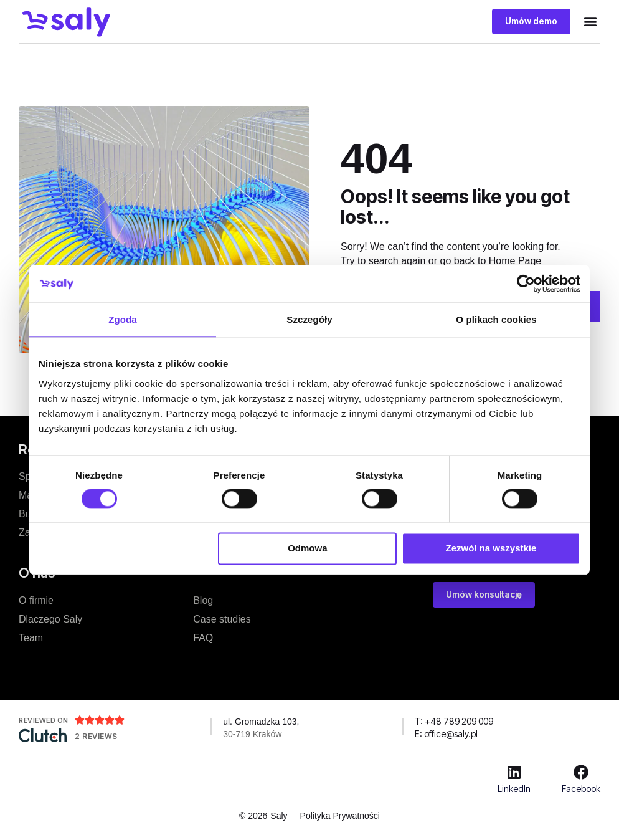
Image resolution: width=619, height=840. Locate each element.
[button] (590, 21)
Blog (203, 600)
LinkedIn (514, 788)
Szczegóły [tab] (309, 319)
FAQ (203, 637)
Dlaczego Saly (50, 618)
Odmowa (307, 549)
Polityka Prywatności (340, 815)
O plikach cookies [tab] (496, 319)
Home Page (515, 260)
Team (31, 637)
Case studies (222, 618)
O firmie (36, 600)
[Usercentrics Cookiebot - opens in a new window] (526, 284)
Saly (279, 815)
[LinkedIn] (514, 771)
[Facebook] (581, 771)
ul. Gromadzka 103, (261, 721)
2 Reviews (96, 736)
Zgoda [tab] (123, 319)
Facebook (581, 788)
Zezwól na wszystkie (491, 549)
